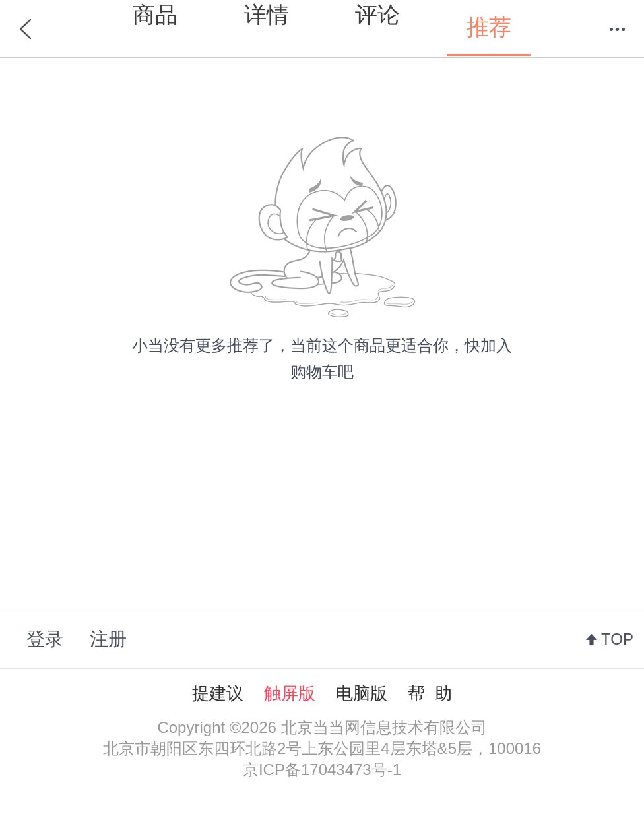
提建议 (218, 693)
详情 (267, 15)
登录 (45, 639)
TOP (617, 639)
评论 (377, 15)
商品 (155, 15)
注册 (108, 639)
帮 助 (430, 693)
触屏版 (290, 693)
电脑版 (362, 693)
